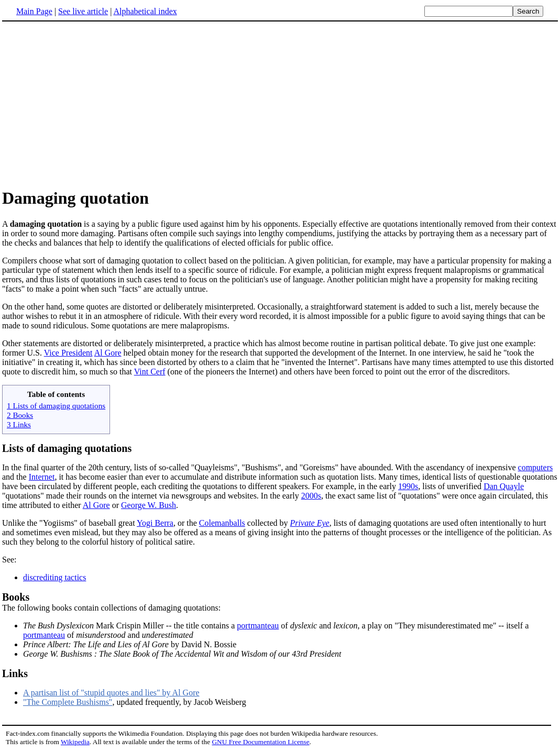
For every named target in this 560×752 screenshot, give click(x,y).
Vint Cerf (150, 372)
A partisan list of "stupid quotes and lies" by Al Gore (111, 693)
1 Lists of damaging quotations (56, 406)
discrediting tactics (54, 577)
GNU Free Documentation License (260, 742)
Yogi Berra (155, 523)
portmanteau (258, 626)
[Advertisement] (280, 104)
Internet (42, 477)
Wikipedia (75, 742)
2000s (311, 496)
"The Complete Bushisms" (68, 702)
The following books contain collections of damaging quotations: (280, 602)
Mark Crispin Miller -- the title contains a (130, 626)
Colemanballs (222, 523)
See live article (83, 11)
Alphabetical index (145, 11)
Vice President (68, 353)
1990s (408, 486)
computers (536, 467)
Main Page (34, 11)
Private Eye (310, 523)
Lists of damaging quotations (67, 448)
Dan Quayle (504, 486)
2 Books (20, 415)
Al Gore (108, 353)
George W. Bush (149, 505)
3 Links (19, 424)
